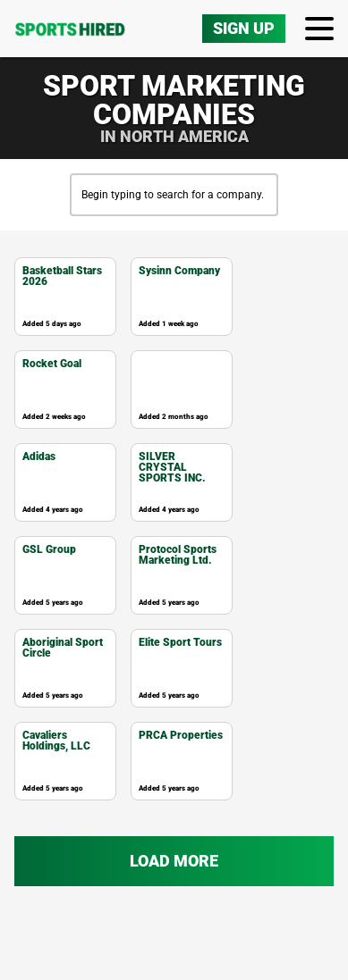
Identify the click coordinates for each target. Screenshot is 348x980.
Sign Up (244, 59)
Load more (174, 892)
